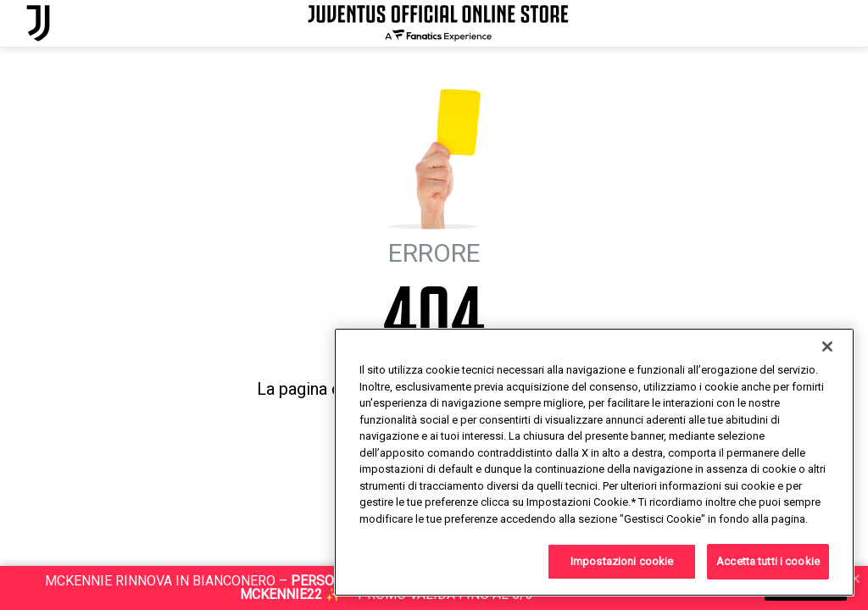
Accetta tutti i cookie (768, 561)
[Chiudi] (827, 347)
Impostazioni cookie (622, 561)
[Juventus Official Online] (38, 23)
